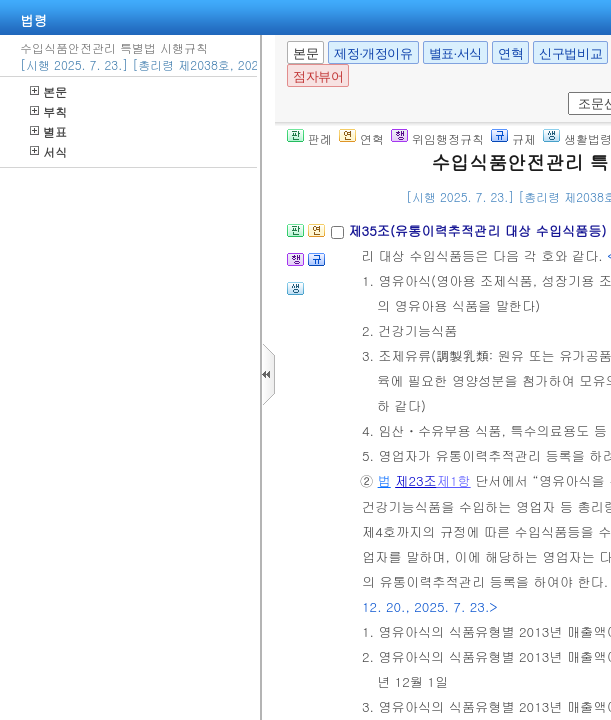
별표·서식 (455, 53)
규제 (513, 138)
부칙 (48, 111)
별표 (48, 131)
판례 (309, 138)
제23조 (416, 480)
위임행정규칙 (437, 138)
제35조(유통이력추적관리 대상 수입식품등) (479, 230)
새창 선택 (564, 92)
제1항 (454, 480)
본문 (48, 91)
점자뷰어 (318, 76)
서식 (48, 151)
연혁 (510, 53)
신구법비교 (570, 53)
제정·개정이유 (373, 53)
